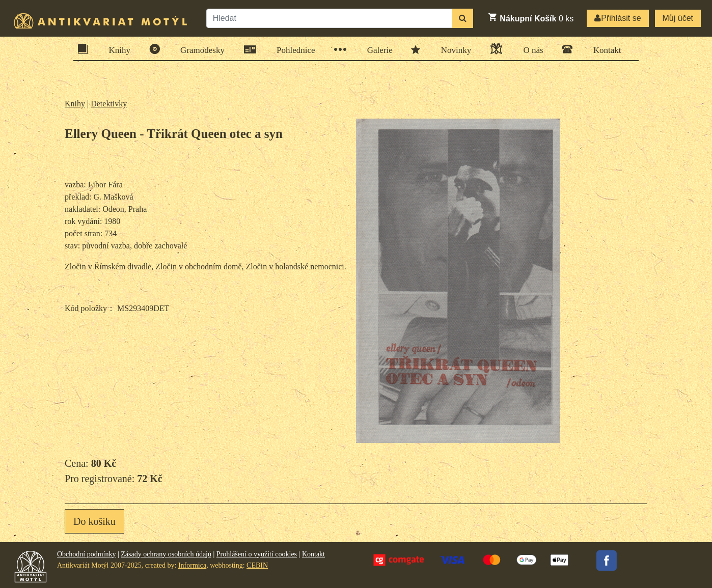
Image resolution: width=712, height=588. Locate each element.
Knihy (117, 49)
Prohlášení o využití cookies (257, 554)
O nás (530, 49)
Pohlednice (293, 50)
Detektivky (109, 104)
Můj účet (678, 18)
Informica (192, 565)
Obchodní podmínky (87, 554)
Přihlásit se (618, 18)
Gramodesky (199, 49)
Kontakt (604, 49)
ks (530, 17)
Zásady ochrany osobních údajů (166, 554)
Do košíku (94, 521)
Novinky (453, 49)
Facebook (607, 561)
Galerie (377, 50)
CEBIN (257, 565)
